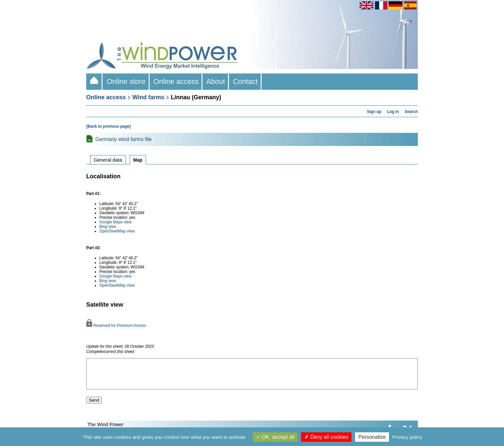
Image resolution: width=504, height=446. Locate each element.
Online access (176, 81)
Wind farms (148, 97)
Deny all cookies (326, 437)
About (216, 81)
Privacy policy (407, 437)
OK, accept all (275, 437)
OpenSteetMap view (117, 231)
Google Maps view (115, 222)
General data (108, 160)
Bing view (108, 227)
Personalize (372, 437)
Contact (245, 81)
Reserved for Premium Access (116, 326)
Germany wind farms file (124, 139)
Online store (126, 81)
